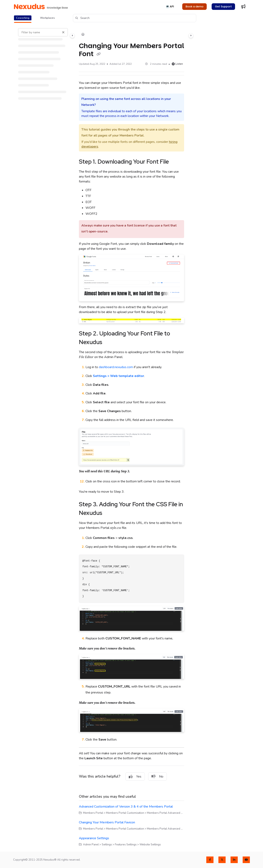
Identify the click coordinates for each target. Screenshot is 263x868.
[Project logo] (41, 7)
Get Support (223, 6)
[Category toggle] (72, 36)
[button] (135, 18)
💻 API (170, 6)
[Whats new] (243, 7)
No (157, 777)
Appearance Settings (94, 838)
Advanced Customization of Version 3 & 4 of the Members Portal (126, 807)
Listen (177, 64)
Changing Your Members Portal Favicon (107, 822)
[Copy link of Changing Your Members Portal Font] (99, 54)
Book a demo (194, 6)
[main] (131, 437)
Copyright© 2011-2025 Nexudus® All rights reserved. (47, 860)
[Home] (83, 35)
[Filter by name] (43, 32)
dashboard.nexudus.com (116, 367)
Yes (135, 777)
